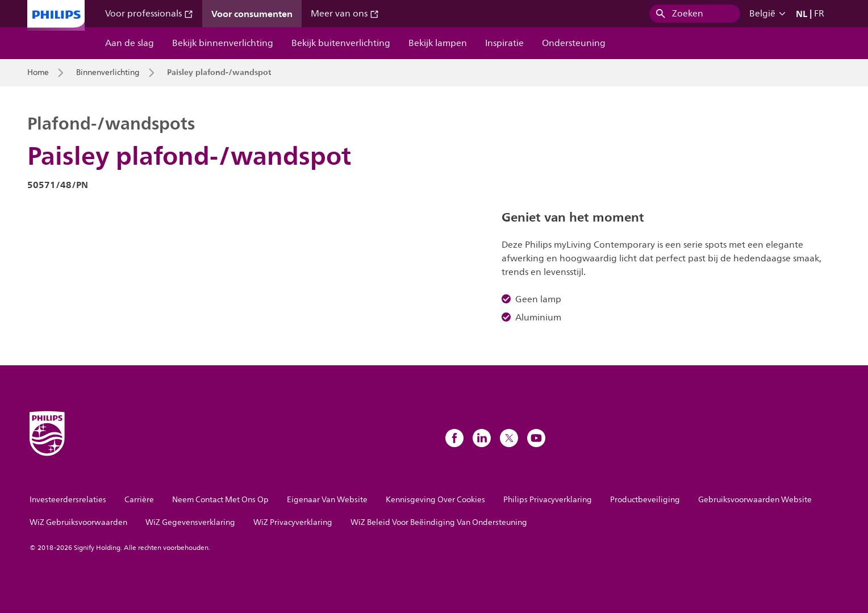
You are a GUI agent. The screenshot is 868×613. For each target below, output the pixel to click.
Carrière (139, 500)
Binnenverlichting (108, 73)
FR (819, 14)
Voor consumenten (252, 14)
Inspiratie (504, 43)
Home (38, 73)
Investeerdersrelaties (68, 500)
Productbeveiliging (645, 500)
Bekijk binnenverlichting (223, 43)
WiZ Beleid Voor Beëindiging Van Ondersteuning (439, 522)
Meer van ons (345, 14)
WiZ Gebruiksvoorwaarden (78, 522)
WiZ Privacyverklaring (293, 522)
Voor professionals (149, 14)
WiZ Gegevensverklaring (190, 522)
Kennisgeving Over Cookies (435, 500)
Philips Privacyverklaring (548, 500)
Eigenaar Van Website (327, 500)
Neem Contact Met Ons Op (220, 500)
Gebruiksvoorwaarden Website (755, 500)
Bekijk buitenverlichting (341, 43)
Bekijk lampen (438, 43)
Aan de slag (130, 43)
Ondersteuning (574, 43)
